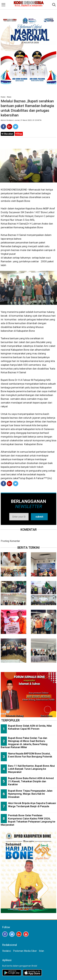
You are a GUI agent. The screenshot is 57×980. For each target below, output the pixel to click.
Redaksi (7, 951)
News (9, 97)
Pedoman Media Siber (25, 951)
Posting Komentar (10, 541)
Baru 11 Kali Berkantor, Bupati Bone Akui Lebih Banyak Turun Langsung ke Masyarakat (31, 769)
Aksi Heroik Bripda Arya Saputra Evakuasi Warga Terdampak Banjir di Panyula (32, 805)
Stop (19, 134)
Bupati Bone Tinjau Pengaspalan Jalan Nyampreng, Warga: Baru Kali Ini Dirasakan (30, 794)
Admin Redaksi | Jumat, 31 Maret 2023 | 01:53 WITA (21, 120)
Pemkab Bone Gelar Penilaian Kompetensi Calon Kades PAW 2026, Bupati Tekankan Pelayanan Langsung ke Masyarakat (28, 820)
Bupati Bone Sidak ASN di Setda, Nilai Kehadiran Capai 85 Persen (30, 727)
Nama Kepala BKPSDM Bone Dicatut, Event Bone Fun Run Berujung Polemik (30, 755)
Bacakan (7, 134)
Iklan (41, 951)
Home (3, 97)
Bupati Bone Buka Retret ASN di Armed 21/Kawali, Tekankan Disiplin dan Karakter (31, 781)
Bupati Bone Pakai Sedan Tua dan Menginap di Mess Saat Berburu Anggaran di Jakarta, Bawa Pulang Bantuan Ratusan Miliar (24, 743)
